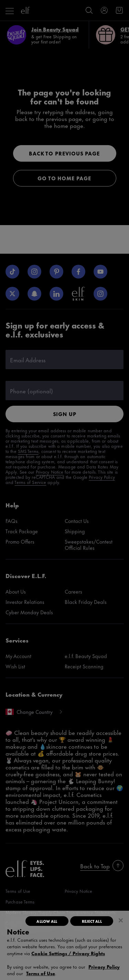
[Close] (121, 920)
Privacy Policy (104, 966)
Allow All (47, 921)
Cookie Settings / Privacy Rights (68, 953)
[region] (64, 945)
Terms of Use (41, 973)
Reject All (92, 921)
